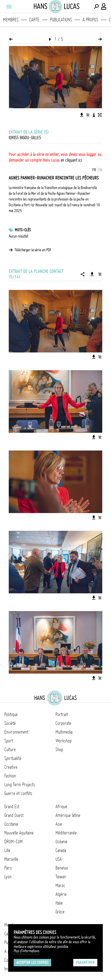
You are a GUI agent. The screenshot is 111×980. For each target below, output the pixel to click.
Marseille (11, 859)
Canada (61, 850)
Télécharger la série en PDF (33, 250)
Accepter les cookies (32, 962)
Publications (61, 20)
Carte (34, 20)
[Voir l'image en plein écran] (100, 115)
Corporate (63, 723)
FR (94, 170)
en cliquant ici (71, 160)
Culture (10, 750)
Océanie (62, 842)
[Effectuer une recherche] (96, 7)
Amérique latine (68, 815)
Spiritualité (13, 758)
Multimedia (64, 732)
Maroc (60, 885)
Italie (59, 903)
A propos (90, 20)
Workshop (64, 741)
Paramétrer (85, 962)
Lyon (8, 877)
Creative (11, 767)
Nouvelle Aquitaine (19, 833)
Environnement (16, 732)
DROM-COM (14, 842)
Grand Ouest (14, 815)
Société (10, 723)
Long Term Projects (20, 785)
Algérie (61, 894)
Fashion (10, 776)
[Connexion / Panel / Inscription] (104, 7)
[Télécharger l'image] (82, 115)
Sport (9, 741)
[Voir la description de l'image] (94, 115)
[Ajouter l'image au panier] (88, 115)
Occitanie (11, 824)
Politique (11, 714)
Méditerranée (66, 833)
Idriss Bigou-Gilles (25, 138)
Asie (59, 824)
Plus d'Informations (27, 951)
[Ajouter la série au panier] (100, 274)
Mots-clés (23, 230)
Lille (7, 850)
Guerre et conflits (18, 793)
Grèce (60, 912)
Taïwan (61, 877)
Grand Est (12, 807)
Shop (59, 750)
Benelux (62, 868)
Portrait (62, 714)
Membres (11, 20)
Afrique (61, 807)
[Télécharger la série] (92, 274)
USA (59, 859)
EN (100, 170)
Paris (8, 868)
